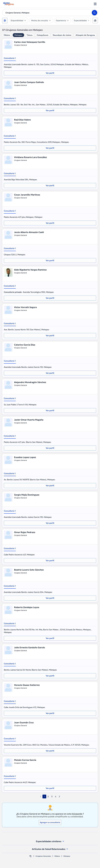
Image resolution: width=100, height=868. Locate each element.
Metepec (18, 35)
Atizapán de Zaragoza (85, 35)
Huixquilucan (43, 35)
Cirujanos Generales (43, 856)
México (7, 35)
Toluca (30, 35)
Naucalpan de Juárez (62, 35)
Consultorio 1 (10, 58)
